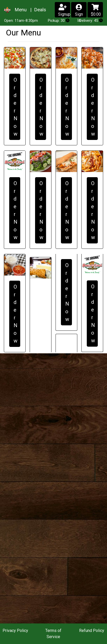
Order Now (15, 107)
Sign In (79, 11)
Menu (21, 10)
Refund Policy (92, 631)
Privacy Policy (15, 631)
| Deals (38, 10)
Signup (64, 10)
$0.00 (96, 10)
